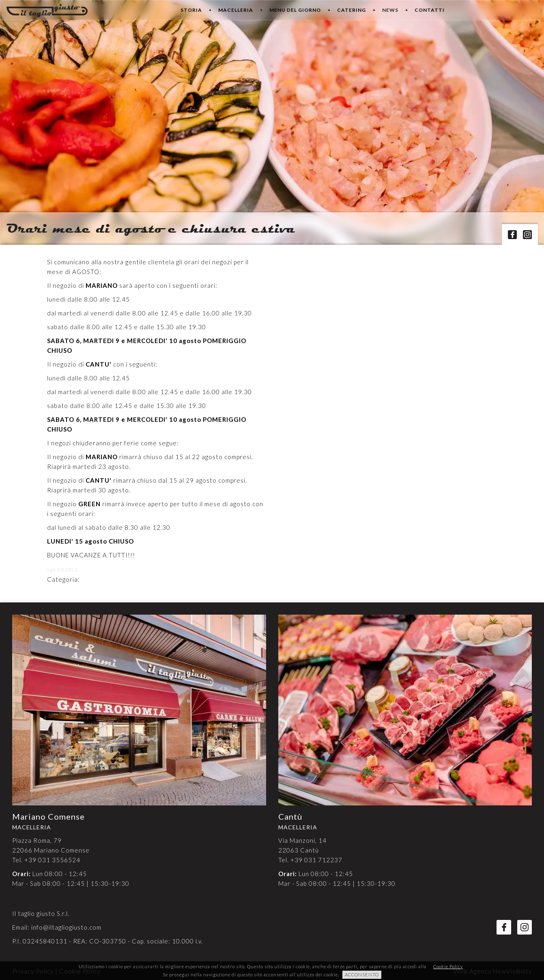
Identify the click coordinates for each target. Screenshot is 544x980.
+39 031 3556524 (52, 860)
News (390, 10)
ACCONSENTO (362, 975)
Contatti (430, 10)
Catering (352, 10)
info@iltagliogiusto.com (66, 927)
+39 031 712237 (316, 860)
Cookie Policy (448, 966)
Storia (191, 10)
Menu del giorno (295, 10)
